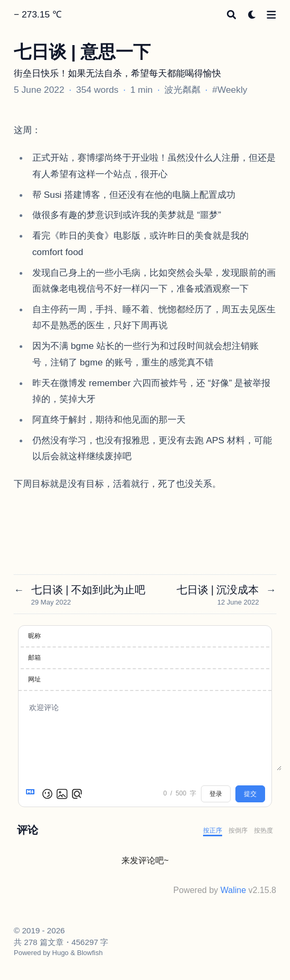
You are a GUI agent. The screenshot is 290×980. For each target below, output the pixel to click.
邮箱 (34, 658)
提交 (250, 794)
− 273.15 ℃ (38, 14)
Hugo (60, 953)
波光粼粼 (182, 90)
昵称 (34, 636)
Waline (233, 890)
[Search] (231, 15)
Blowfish (90, 953)
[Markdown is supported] (32, 794)
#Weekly (230, 90)
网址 (34, 679)
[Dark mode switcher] (252, 15)
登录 (216, 794)
